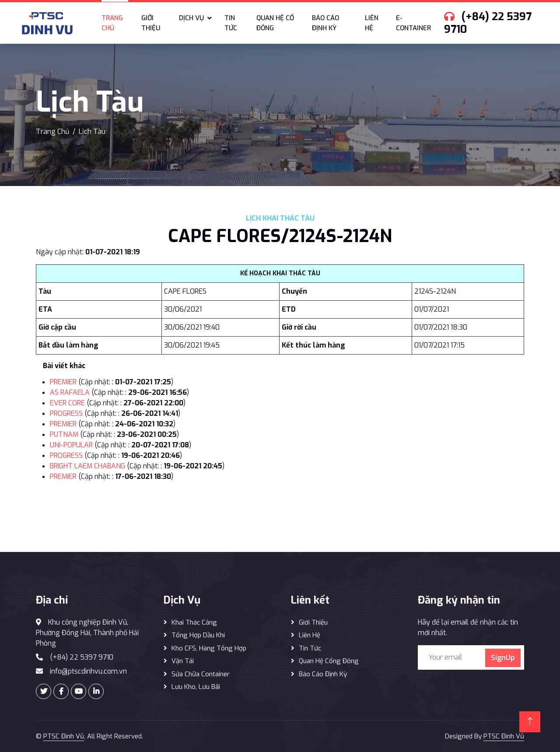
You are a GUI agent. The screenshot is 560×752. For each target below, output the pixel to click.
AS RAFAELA (70, 392)
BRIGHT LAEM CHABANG (87, 466)
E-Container (413, 23)
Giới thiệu (151, 23)
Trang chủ (112, 23)
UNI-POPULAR (71, 445)
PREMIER (63, 382)
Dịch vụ (191, 18)
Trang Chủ (52, 132)
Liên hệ (372, 23)
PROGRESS (66, 413)
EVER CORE (67, 403)
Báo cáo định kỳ (325, 23)
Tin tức (231, 23)
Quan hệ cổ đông (275, 23)
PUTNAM (64, 434)
